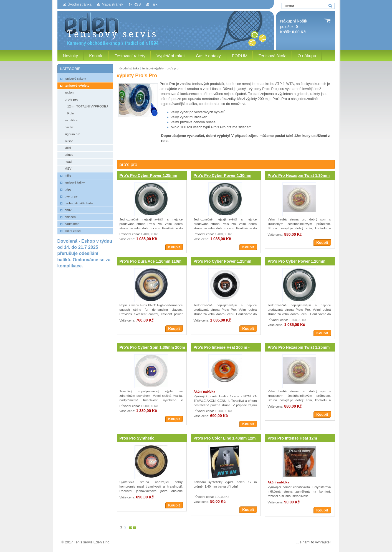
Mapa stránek (113, 4)
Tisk (154, 4)
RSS (137, 4)
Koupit (174, 247)
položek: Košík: (294, 27)
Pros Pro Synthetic (137, 438)
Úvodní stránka (80, 4)
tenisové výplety (153, 68)
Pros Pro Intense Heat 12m (292, 438)
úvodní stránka (129, 68)
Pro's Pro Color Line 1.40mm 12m (225, 438)
